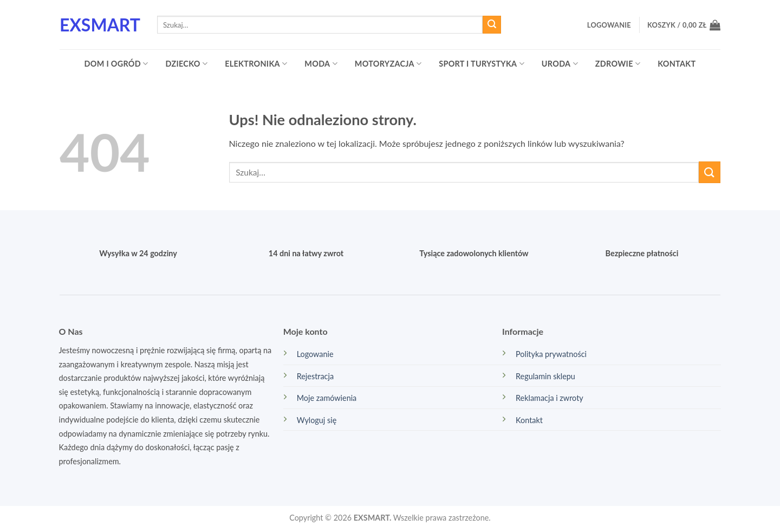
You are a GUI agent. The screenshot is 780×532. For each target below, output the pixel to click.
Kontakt (677, 64)
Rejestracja (315, 376)
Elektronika (256, 64)
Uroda (560, 64)
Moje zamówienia (327, 398)
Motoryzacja (388, 64)
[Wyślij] (492, 25)
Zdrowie (618, 64)
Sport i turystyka (482, 64)
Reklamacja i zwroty (550, 398)
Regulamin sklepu (545, 376)
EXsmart (100, 25)
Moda (321, 64)
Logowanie (315, 354)
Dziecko (186, 64)
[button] (609, 25)
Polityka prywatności (551, 354)
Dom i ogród (116, 64)
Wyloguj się (317, 420)
